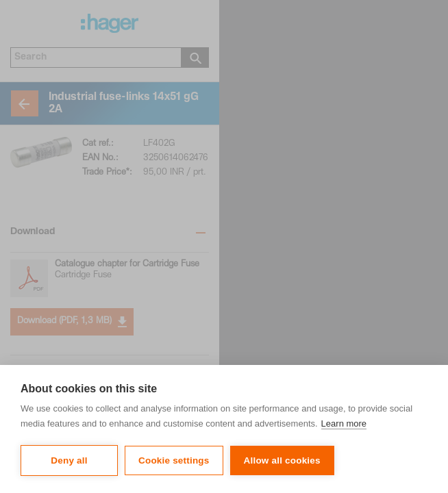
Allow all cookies (282, 460)
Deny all (69, 460)
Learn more (344, 424)
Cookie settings (174, 460)
